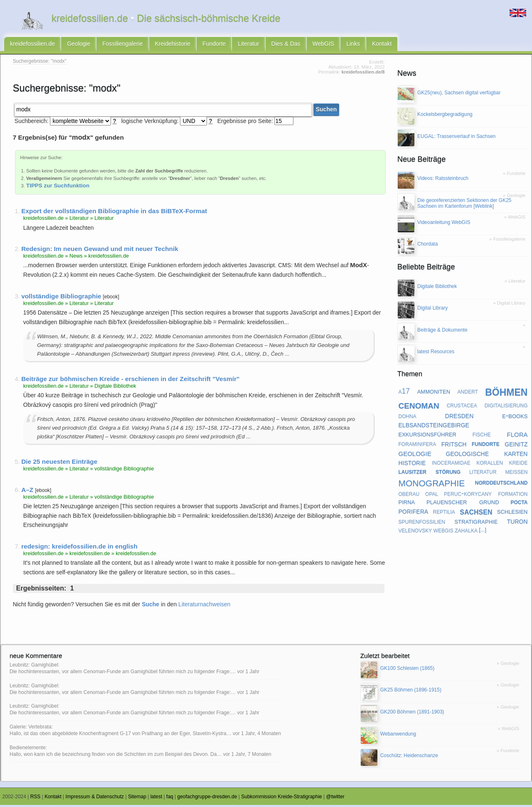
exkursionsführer (427, 436)
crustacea (462, 407)
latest (156, 799)
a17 (404, 393)
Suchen (326, 112)
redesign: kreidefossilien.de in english (79, 548)
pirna (407, 504)
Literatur (248, 45)
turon (517, 523)
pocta (519, 504)
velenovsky (415, 532)
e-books (515, 417)
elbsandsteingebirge (434, 427)
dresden (459, 418)
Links (353, 45)
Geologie (79, 45)
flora (517, 436)
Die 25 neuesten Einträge (59, 464)
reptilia (444, 513)
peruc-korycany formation (486, 495)
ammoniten (434, 393)
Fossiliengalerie (122, 45)
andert (468, 393)
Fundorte (214, 45)
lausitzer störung (430, 473)
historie (412, 464)
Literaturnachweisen (204, 606)
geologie (415, 455)
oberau (409, 495)
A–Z (27, 492)
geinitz (516, 445)
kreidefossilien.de (32, 45)
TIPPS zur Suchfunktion (58, 188)
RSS (36, 799)
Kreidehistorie (173, 45)
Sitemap (137, 799)
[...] (483, 532)
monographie (432, 484)
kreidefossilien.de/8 (363, 74)
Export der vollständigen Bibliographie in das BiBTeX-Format (114, 213)
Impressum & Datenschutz (95, 799)
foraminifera (417, 445)
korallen (490, 465)
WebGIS (324, 45)
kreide (518, 465)
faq (170, 799)
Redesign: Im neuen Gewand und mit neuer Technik (100, 251)
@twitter (335, 799)
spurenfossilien (422, 523)
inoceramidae (451, 465)
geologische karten (487, 455)
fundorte (486, 445)
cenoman (419, 407)
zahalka (466, 532)
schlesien (512, 513)
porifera (414, 513)
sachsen (476, 514)
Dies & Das (286, 45)
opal (432, 495)
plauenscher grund (463, 504)
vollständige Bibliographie (61, 298)
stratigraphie (476, 523)
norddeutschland (501, 484)
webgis (443, 532)
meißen (516, 473)
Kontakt (382, 45)
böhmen (506, 393)
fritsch (454, 445)
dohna (408, 418)
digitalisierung (506, 407)
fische (482, 436)
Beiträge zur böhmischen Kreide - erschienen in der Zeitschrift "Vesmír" (130, 381)
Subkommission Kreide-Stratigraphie (282, 799)
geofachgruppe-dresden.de (207, 799)
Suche (150, 606)
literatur (483, 473)
